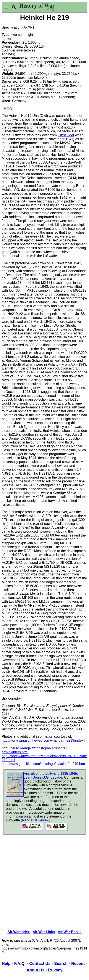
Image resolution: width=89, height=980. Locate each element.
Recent (78, 963)
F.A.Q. (20, 963)
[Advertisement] (66, 39)
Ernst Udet (66, 135)
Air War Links (44, 932)
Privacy (55, 970)
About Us (36, 970)
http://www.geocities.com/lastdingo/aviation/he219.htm (43, 764)
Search (61, 963)
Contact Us (40, 963)
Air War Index (19, 932)
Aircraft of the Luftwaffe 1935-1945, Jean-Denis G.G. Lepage (51, 775)
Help (6, 963)
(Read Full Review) (36, 820)
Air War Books (70, 932)
